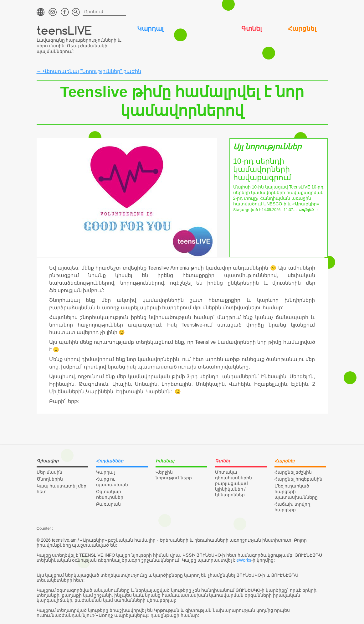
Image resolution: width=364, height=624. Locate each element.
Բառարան (108, 504)
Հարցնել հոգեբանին (299, 479)
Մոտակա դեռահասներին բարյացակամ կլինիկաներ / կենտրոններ (233, 483)
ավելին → (309, 210)
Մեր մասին (50, 472)
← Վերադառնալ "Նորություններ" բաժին (89, 71)
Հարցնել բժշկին (293, 472)
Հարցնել (302, 28)
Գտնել (251, 28)
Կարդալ (150, 28)
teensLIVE (64, 30)
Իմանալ (201, 28)
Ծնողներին (50, 479)
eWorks (244, 560)
